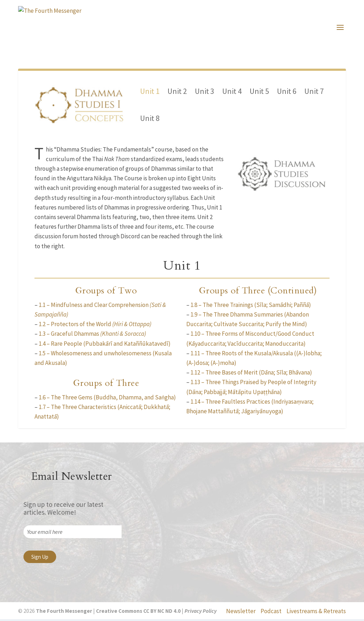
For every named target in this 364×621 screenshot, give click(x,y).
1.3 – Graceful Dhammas (92, 335)
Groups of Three (106, 385)
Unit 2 (177, 92)
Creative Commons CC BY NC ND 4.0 (138, 613)
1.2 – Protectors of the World (95, 326)
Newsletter (241, 612)
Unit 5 (259, 92)
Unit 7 (314, 92)
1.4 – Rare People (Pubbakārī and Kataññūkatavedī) (105, 345)
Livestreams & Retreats (316, 612)
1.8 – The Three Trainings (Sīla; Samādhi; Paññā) (251, 306)
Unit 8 (150, 120)
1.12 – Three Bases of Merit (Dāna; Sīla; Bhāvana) (251, 374)
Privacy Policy (200, 613)
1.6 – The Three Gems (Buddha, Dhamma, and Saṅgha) (107, 399)
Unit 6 (287, 92)
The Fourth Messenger (63, 613)
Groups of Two (106, 292)
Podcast (271, 612)
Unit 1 (150, 92)
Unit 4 (232, 92)
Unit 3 (205, 92)
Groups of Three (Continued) (258, 292)
